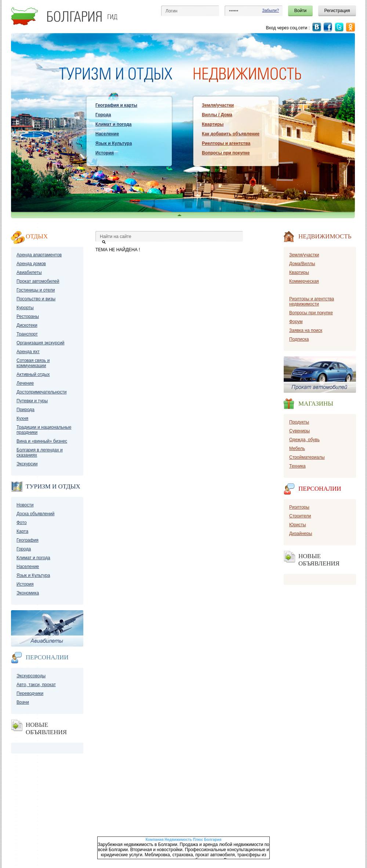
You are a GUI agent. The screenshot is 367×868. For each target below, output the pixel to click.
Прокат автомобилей (38, 281)
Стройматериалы (307, 457)
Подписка (299, 339)
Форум (296, 322)
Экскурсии (27, 464)
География (28, 540)
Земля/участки (218, 105)
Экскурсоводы (31, 676)
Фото (22, 523)
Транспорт (27, 334)
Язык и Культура (114, 143)
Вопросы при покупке (226, 153)
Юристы (298, 525)
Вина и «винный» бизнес (42, 441)
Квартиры (213, 124)
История (105, 153)
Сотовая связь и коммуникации (33, 363)
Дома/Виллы (302, 264)
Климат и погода (114, 124)
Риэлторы (299, 507)
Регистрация (337, 11)
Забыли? (270, 10)
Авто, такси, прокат (36, 685)
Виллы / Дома (217, 115)
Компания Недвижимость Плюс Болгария (184, 840)
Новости (25, 505)
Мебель (297, 448)
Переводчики (30, 693)
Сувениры (299, 431)
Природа (26, 410)
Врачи (23, 702)
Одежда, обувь (304, 440)
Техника (297, 466)
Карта (22, 531)
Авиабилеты (29, 272)
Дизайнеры (301, 534)
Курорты (25, 308)
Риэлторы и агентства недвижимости (312, 301)
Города (103, 115)
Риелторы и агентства (226, 143)
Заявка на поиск (306, 330)
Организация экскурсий (41, 343)
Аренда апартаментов (39, 255)
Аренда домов (31, 264)
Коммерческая (304, 281)
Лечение (25, 383)
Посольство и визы (36, 299)
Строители (300, 516)
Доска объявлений (35, 514)
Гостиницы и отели (36, 290)
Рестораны (28, 316)
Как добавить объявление (231, 134)
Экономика (28, 593)
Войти (301, 11)
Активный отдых (33, 374)
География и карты (116, 105)
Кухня (22, 418)
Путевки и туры (32, 401)
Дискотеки (27, 325)
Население (107, 134)
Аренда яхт (28, 352)
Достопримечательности (41, 392)
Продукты (299, 422)
